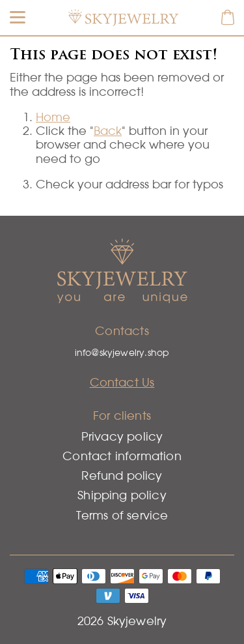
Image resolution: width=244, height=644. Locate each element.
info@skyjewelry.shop (122, 353)
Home (53, 117)
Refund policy (122, 476)
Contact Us (122, 382)
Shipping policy (122, 495)
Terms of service (122, 515)
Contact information (122, 456)
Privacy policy (122, 436)
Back (108, 131)
